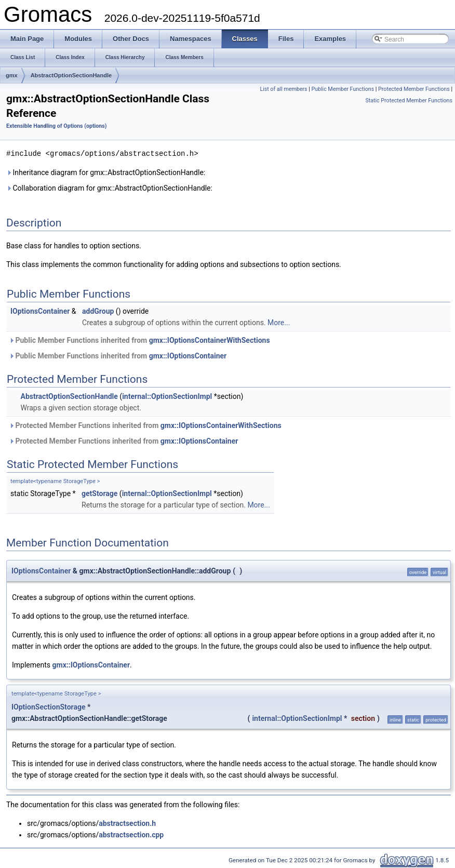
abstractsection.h (127, 823)
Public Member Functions (343, 89)
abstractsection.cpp (131, 834)
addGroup (98, 311)
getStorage (99, 493)
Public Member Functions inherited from (139, 340)
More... (279, 322)
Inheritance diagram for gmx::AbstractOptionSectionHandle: (106, 172)
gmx (12, 75)
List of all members (283, 89)
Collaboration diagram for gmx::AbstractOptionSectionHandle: (109, 188)
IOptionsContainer (40, 311)
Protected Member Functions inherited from (145, 425)
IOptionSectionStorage (49, 706)
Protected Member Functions (414, 89)
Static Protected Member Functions (409, 101)
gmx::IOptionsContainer (188, 355)
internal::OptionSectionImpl (167, 396)
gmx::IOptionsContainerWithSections (210, 340)
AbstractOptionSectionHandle (71, 75)
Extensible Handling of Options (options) (57, 126)
